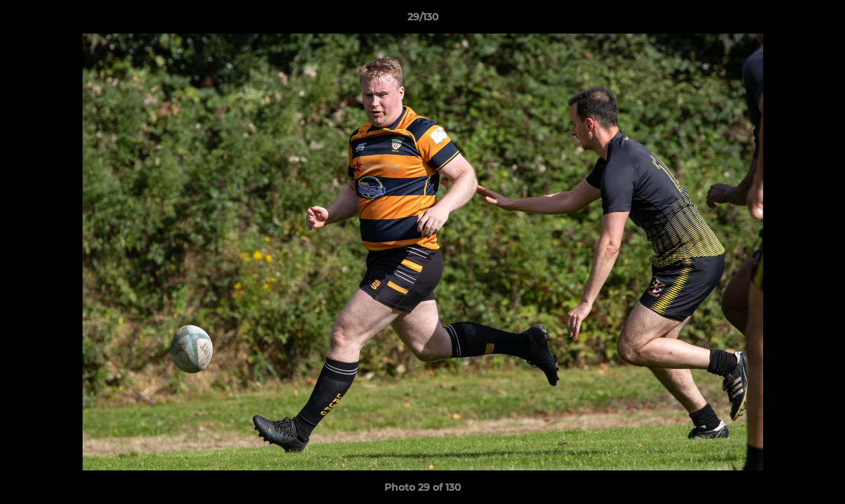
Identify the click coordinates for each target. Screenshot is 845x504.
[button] (820, 20)
